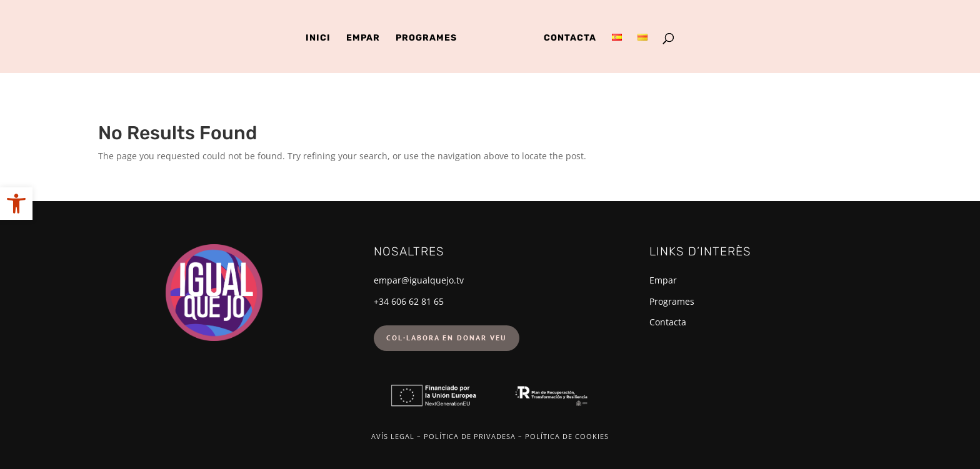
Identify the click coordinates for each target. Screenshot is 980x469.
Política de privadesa (470, 436)
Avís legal (393, 436)
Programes (426, 38)
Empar (363, 38)
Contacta (570, 38)
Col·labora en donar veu (447, 338)
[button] (16, 204)
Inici (318, 38)
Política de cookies (567, 436)
